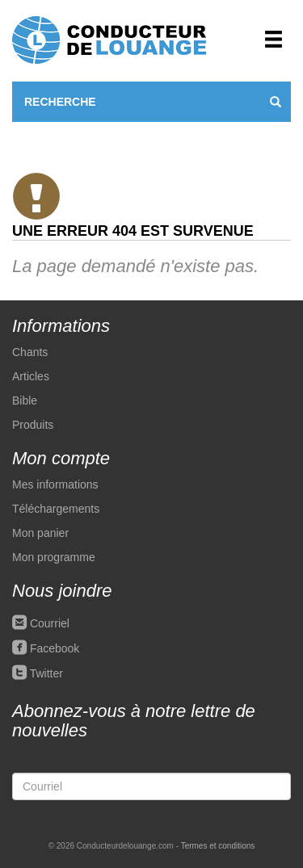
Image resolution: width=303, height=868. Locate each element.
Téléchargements (56, 509)
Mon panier (40, 533)
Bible (25, 400)
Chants (30, 352)
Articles (31, 376)
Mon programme (54, 557)
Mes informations (55, 484)
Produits (33, 425)
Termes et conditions (218, 846)
